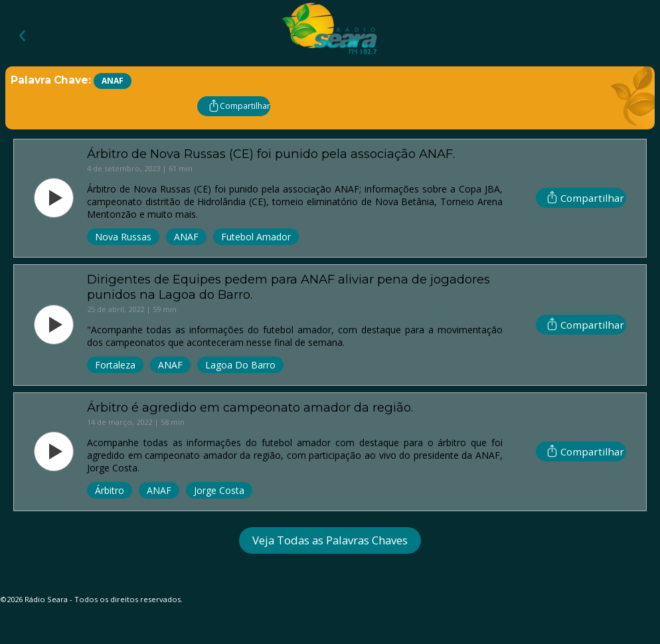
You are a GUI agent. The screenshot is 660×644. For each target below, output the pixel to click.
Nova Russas (123, 237)
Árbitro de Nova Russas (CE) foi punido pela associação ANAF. (271, 154)
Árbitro (110, 490)
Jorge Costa (219, 490)
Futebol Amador (256, 237)
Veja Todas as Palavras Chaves (330, 540)
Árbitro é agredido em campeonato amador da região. (250, 407)
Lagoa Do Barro (240, 365)
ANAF (186, 237)
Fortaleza (115, 365)
